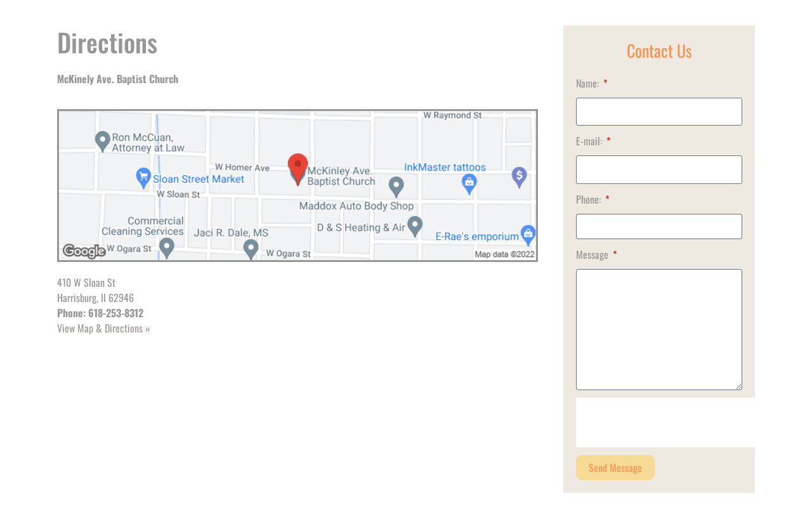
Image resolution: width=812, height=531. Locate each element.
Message (593, 254)
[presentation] (672, 423)
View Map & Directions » (104, 328)
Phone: (590, 199)
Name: (589, 83)
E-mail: (590, 141)
